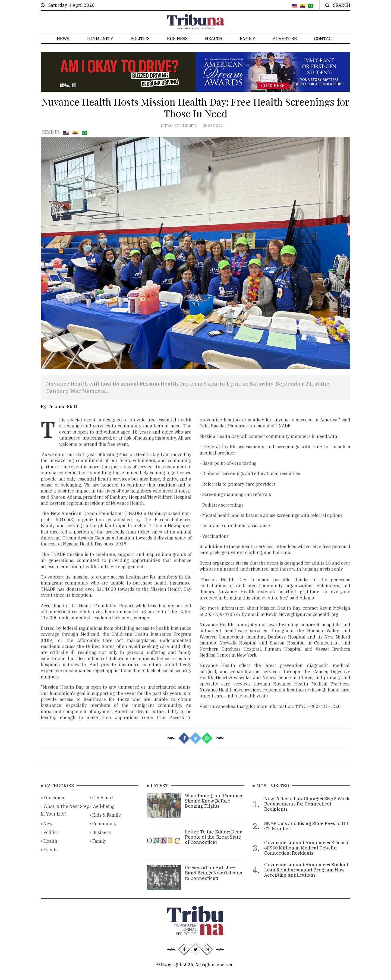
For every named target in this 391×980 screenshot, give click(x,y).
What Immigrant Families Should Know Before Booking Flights (213, 808)
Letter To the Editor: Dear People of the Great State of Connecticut (214, 845)
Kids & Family (105, 823)
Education (53, 805)
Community (100, 39)
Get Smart (101, 805)
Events (49, 857)
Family (247, 39)
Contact (324, 39)
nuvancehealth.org (229, 718)
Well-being (102, 814)
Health (214, 39)
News (63, 39)
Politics (140, 39)
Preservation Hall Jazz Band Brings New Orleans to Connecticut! (213, 881)
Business (177, 39)
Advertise (285, 39)
